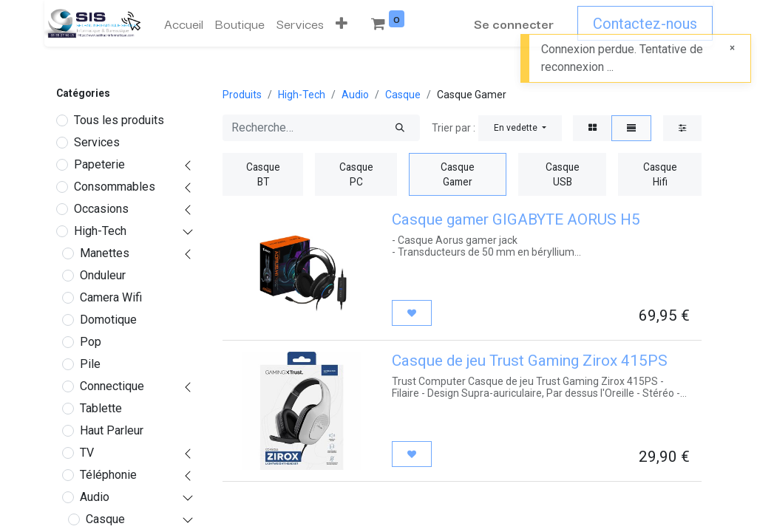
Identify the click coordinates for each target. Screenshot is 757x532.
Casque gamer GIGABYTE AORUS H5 (516, 219)
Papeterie (99, 164)
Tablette (101, 408)
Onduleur (103, 275)
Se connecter (514, 23)
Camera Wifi (111, 297)
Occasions (101, 209)
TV (87, 453)
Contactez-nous (645, 24)
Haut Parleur (112, 430)
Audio (95, 497)
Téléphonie (108, 475)
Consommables (115, 187)
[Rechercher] (400, 128)
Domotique (108, 320)
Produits (242, 95)
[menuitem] (184, 24)
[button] (342, 24)
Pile (90, 364)
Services (97, 142)
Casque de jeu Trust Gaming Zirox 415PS (530, 361)
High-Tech (100, 231)
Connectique (112, 386)
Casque (105, 519)
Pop (91, 342)
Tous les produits (119, 120)
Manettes (105, 253)
